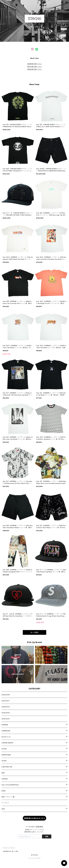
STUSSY (4, 749)
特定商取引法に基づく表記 (11, 851)
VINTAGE (5, 779)
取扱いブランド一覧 (8, 797)
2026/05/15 (6, 713)
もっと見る (34, 632)
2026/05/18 (6, 695)
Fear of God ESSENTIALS (10, 785)
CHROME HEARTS (7, 743)
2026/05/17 (6, 701)
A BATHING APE (7, 767)
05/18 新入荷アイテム (34, 64)
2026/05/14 (6, 719)
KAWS (4, 791)
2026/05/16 (6, 707)
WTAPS (4, 761)
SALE (3, 809)
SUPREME (5, 725)
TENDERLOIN (6, 731)
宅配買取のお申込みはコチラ (34, 818)
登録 (47, 836)
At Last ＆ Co (6, 737)
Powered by (35, 858)
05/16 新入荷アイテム (34, 69)
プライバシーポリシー (9, 848)
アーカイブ (5, 803)
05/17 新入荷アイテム (34, 67)
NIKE (3, 773)
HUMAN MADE (6, 755)
